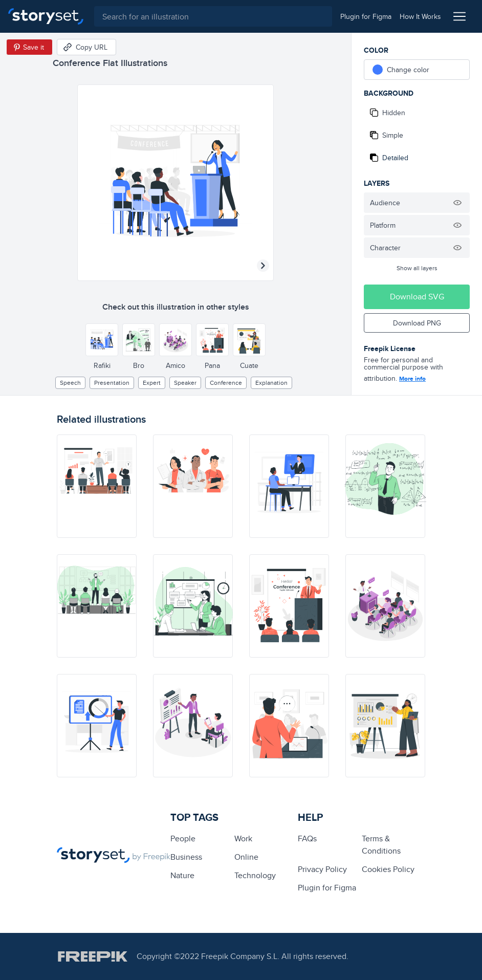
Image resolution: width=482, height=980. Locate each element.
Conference (226, 383)
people (183, 839)
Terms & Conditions (381, 845)
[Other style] (102, 340)
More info (412, 379)
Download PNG (417, 323)
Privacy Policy (322, 869)
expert (152, 383)
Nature (182, 875)
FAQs (307, 839)
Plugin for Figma (327, 888)
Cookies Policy (388, 869)
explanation (271, 383)
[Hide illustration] (457, 203)
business (186, 857)
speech (70, 383)
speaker (185, 383)
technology (255, 875)
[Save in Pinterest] (29, 47)
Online (246, 857)
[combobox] (212, 16)
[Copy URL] (86, 47)
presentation (112, 383)
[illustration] (97, 486)
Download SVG (417, 297)
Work (243, 839)
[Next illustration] (263, 266)
